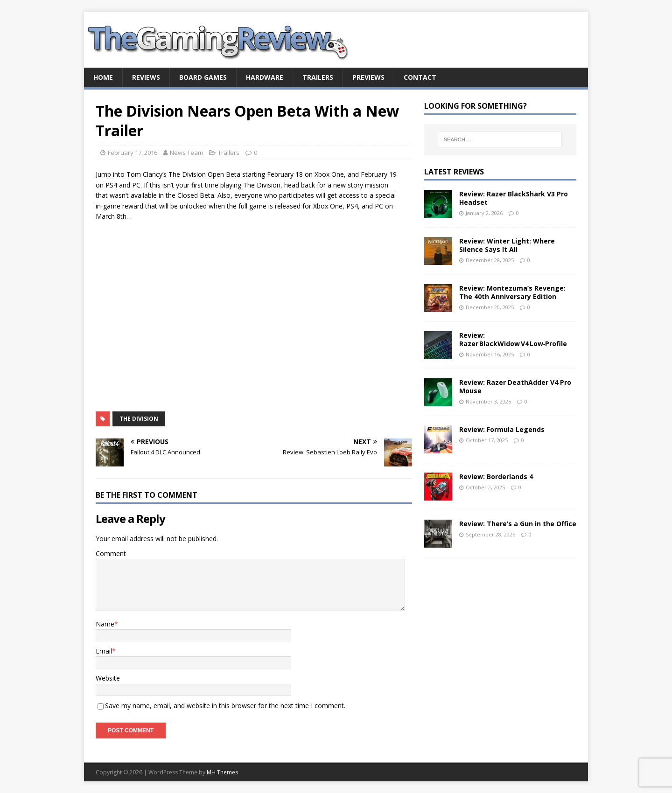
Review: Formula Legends (502, 429)
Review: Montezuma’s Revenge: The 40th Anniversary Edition (512, 292)
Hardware (265, 77)
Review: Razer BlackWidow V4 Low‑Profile (513, 339)
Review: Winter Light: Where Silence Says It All (507, 245)
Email (104, 651)
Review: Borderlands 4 (496, 476)
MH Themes (222, 772)
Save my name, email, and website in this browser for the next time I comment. (225, 706)
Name (105, 624)
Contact (420, 77)
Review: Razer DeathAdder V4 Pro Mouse (515, 386)
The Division (139, 419)
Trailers (318, 77)
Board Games (203, 77)
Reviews (146, 77)
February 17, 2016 (133, 153)
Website (108, 678)
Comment (111, 553)
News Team (186, 153)
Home (103, 77)
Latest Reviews (454, 172)
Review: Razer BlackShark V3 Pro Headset (514, 198)
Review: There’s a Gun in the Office (518, 524)
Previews (368, 77)
